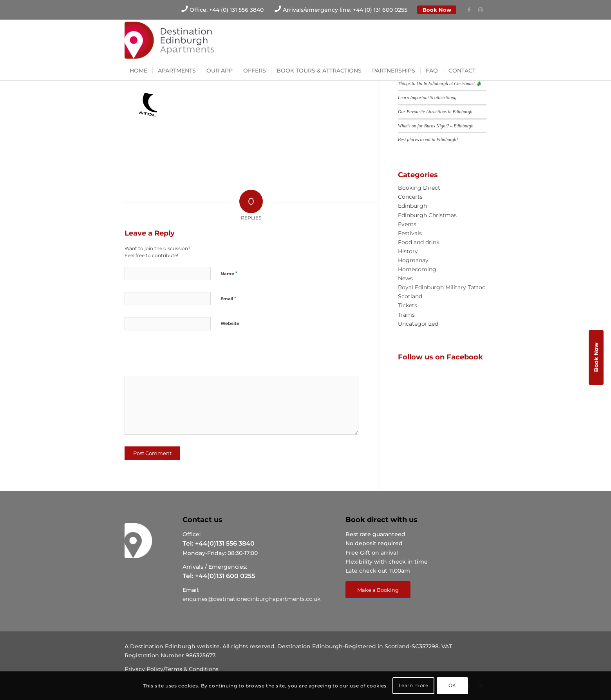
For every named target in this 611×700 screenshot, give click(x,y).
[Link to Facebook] (469, 10)
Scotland (410, 296)
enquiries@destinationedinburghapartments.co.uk (251, 599)
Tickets (408, 305)
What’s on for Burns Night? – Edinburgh (436, 126)
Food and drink (419, 242)
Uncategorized (418, 324)
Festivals (410, 233)
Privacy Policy (144, 669)
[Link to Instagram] (481, 10)
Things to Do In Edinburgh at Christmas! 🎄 (440, 83)
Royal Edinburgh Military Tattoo (442, 287)
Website (230, 323)
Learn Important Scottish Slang (427, 98)
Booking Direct (419, 188)
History (408, 251)
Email (228, 298)
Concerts (410, 197)
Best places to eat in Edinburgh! (428, 140)
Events (407, 224)
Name (229, 273)
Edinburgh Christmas (427, 215)
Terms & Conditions (192, 669)
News (405, 278)
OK (452, 685)
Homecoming (417, 269)
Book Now (437, 10)
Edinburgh (412, 206)
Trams (406, 315)
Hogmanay (413, 260)
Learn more (414, 685)
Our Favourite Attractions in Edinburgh (435, 112)
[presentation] (178, 356)
